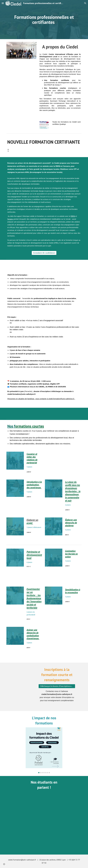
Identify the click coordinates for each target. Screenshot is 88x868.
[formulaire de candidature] (44, 253)
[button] (3, 3)
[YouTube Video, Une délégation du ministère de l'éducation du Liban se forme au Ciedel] (44, 839)
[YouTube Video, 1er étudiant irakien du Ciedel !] (25, 809)
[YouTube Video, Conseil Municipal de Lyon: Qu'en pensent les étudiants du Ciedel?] (63, 809)
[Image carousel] (44, 750)
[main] (44, 20)
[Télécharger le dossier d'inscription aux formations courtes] (57, 686)
